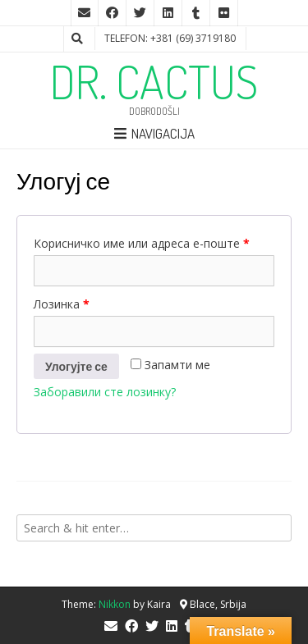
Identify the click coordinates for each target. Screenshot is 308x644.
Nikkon (115, 604)
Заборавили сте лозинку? (105, 392)
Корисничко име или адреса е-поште (142, 243)
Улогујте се (76, 366)
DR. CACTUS (154, 81)
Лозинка (62, 304)
